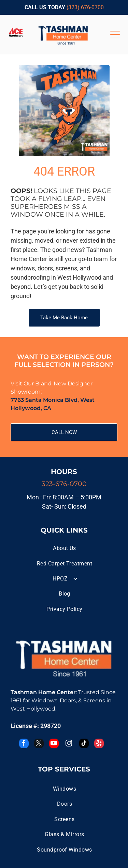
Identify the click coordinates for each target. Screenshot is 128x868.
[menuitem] (65, 548)
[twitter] (39, 744)
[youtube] (54, 744)
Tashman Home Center (43, 692)
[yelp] (99, 744)
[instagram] (69, 744)
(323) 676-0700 (85, 7)
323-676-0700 (64, 484)
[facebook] (24, 744)
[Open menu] (115, 35)
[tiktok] (84, 744)
